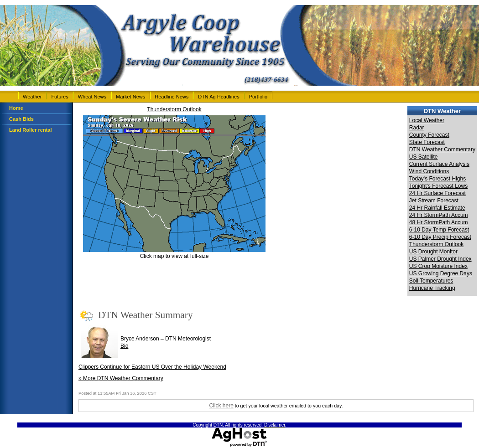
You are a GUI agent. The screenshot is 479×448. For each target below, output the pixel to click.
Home (16, 108)
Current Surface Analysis (439, 164)
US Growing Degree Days (441, 273)
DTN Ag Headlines (219, 97)
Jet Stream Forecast (434, 201)
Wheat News (92, 97)
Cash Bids (21, 119)
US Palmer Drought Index (440, 259)
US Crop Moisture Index (438, 266)
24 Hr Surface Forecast (437, 193)
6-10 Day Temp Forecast (439, 230)
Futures (60, 97)
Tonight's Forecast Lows (438, 186)
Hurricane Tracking (432, 288)
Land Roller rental (31, 130)
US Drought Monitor (433, 252)
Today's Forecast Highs (437, 179)
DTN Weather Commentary (442, 149)
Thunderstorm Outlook (174, 109)
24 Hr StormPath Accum (439, 215)
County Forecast (429, 135)
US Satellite (424, 157)
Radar (417, 128)
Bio (124, 346)
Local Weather (427, 120)
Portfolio (258, 97)
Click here (221, 406)
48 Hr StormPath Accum (439, 222)
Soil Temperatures (431, 281)
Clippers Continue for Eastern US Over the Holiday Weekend (152, 367)
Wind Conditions (429, 171)
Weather (32, 97)
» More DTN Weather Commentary (121, 378)
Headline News (172, 97)
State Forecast (427, 142)
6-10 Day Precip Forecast (440, 237)
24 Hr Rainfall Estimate (437, 208)
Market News (130, 97)
